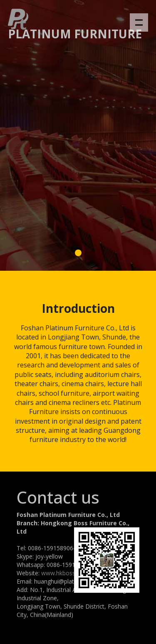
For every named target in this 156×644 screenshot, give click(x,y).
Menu (142, 18)
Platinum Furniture (75, 34)
